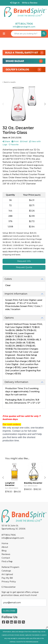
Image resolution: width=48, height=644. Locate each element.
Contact (6, 558)
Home (5, 543)
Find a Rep (7, 561)
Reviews (6, 554)
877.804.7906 (24, 24)
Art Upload (7, 574)
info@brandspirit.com (24, 27)
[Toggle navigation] (4, 34)
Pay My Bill (7, 578)
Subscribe (9, 611)
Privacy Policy (9, 582)
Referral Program (10, 567)
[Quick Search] (26, 34)
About (5, 547)
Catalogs (6, 571)
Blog (4, 551)
